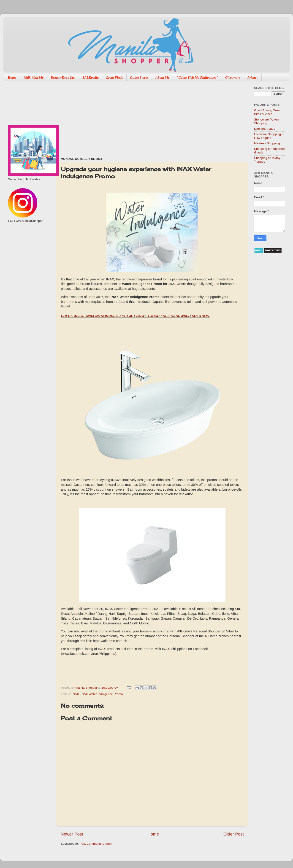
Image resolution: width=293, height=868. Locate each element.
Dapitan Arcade (265, 129)
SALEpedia (91, 78)
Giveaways (233, 78)
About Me (162, 78)
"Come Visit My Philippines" (197, 78)
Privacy (253, 78)
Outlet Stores (139, 78)
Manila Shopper (87, 688)
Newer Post (72, 834)
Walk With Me (33, 78)
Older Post (234, 834)
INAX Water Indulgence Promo (102, 694)
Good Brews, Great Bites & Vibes (267, 112)
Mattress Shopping (267, 143)
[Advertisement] (118, 117)
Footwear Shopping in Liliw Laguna (269, 136)
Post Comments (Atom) (96, 844)
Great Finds (114, 78)
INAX (75, 694)
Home (12, 78)
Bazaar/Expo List (63, 78)
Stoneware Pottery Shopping (267, 121)
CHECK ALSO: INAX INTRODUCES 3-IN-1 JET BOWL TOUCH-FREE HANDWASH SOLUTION (136, 316)
